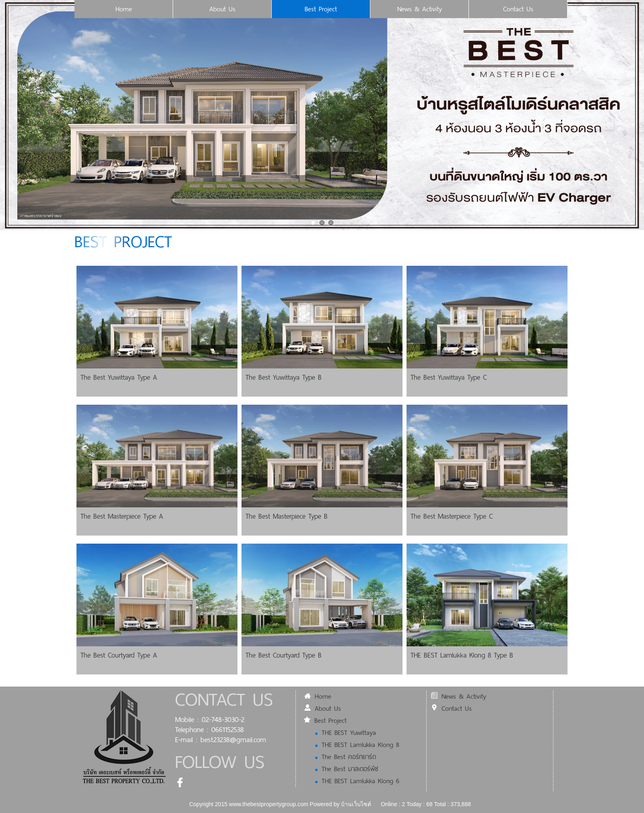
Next (638, 114)
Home (124, 9)
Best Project (321, 9)
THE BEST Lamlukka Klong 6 (357, 781)
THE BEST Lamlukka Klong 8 (357, 745)
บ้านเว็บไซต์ (356, 804)
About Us (222, 9)
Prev (6, 114)
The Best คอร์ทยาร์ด (346, 757)
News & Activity (420, 9)
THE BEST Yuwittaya (346, 733)
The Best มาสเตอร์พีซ (347, 769)
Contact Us (518, 9)
